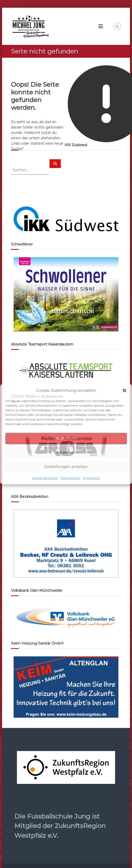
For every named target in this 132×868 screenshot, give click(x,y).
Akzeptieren (66, 438)
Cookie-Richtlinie (45, 478)
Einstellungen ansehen (66, 466)
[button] (124, 391)
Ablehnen (66, 452)
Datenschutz (70, 478)
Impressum (92, 478)
